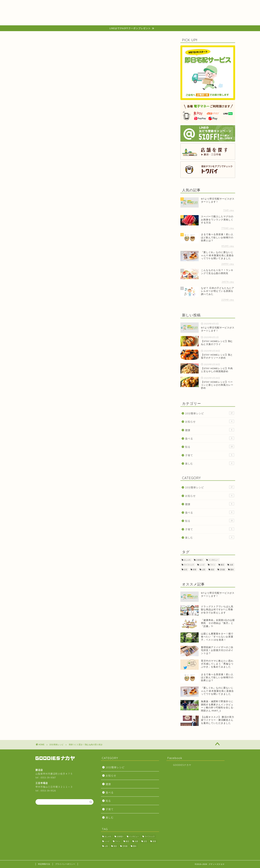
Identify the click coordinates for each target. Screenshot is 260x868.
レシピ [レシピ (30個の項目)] (202, 565)
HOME (52, 4)
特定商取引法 (44, 864)
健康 (210, 430)
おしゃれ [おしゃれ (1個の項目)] (187, 560)
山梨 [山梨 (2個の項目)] (203, 569)
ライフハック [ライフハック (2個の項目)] (189, 565)
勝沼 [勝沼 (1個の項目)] (222, 565)
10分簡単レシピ (20, 43)
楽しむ (210, 463)
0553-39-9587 (48, 777)
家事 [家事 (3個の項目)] (195, 569)
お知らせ (210, 422)
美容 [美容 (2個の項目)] (212, 569)
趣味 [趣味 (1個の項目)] (232, 569)
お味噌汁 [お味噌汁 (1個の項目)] (199, 560)
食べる (210, 438)
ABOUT (182, 4)
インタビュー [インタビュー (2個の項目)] (213, 560)
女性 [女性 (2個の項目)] (186, 569)
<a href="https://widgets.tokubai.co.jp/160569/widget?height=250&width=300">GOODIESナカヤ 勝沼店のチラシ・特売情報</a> (89, 306)
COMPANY (117, 4)
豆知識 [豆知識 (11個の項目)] (222, 569)
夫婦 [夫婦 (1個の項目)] (231, 565)
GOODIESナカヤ (182, 765)
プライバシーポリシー (65, 864)
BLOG (84, 4)
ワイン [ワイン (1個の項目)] (213, 565)
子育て (210, 455)
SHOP (150, 4)
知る (210, 447)
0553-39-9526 (48, 790)
